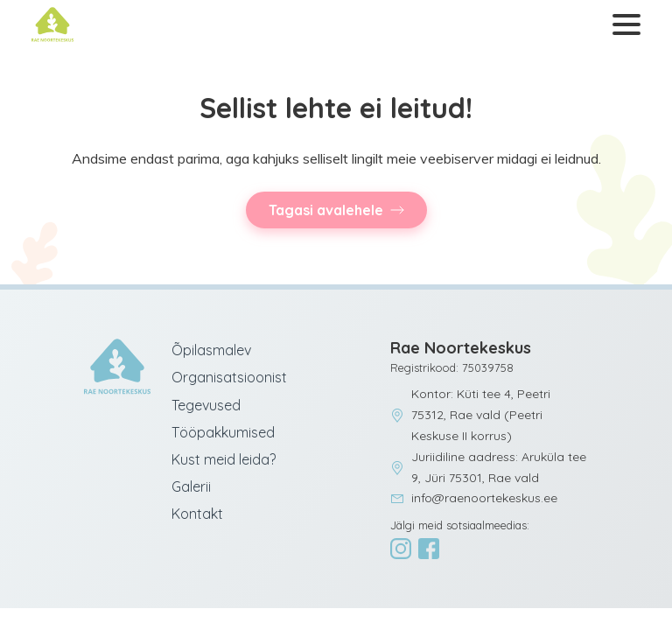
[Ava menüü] (623, 25)
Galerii (191, 486)
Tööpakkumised (223, 432)
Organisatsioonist (229, 377)
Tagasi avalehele (326, 210)
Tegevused (206, 405)
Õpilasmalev (211, 350)
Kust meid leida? (224, 459)
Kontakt (197, 514)
